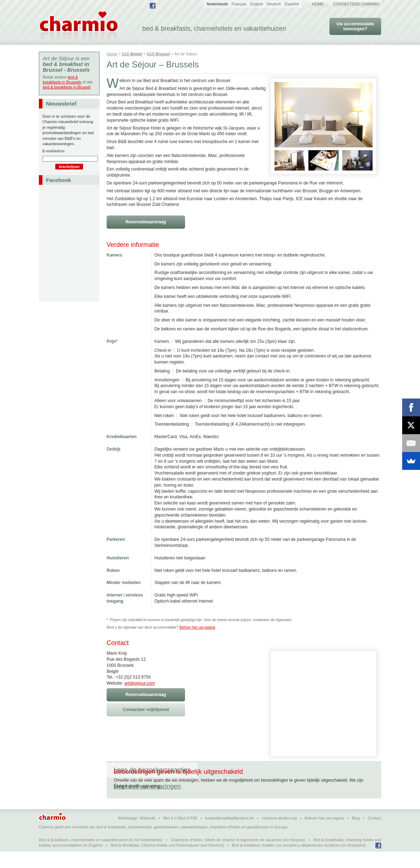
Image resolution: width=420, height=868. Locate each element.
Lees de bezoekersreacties (152, 770)
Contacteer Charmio (357, 4)
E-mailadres (53, 151)
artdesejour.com (140, 683)
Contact (374, 834)
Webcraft (148, 834)
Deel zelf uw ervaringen (238, 770)
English (257, 4)
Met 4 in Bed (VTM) (180, 834)
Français (239, 4)
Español (292, 4)
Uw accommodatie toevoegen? (355, 26)
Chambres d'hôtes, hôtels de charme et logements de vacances (226, 856)
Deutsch (274, 4)
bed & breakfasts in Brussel (67, 87)
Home (318, 4)
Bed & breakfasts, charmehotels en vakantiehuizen (83, 856)
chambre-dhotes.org (279, 834)
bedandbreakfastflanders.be (229, 834)
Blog (356, 834)
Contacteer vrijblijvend (146, 710)
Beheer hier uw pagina (197, 627)
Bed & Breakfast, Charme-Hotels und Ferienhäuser (155, 862)
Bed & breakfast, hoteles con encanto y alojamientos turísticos (286, 862)
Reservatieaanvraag (146, 222)
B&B (132, 54)
